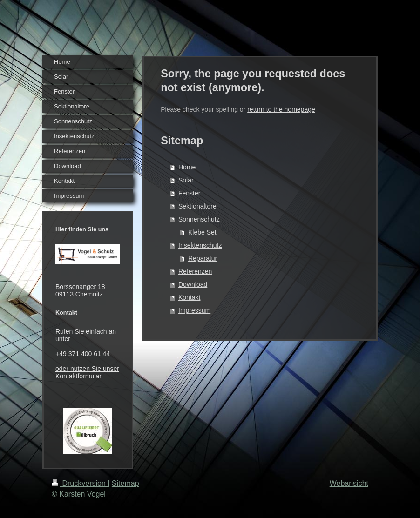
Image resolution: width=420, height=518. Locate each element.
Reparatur (203, 258)
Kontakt (189, 297)
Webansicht (349, 483)
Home (187, 167)
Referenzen (195, 271)
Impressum (194, 310)
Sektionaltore (197, 206)
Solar (186, 180)
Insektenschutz (200, 245)
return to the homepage (281, 109)
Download (193, 284)
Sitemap (125, 483)
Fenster (189, 193)
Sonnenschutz (199, 219)
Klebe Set (202, 232)
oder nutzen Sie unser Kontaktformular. (87, 372)
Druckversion (80, 483)
